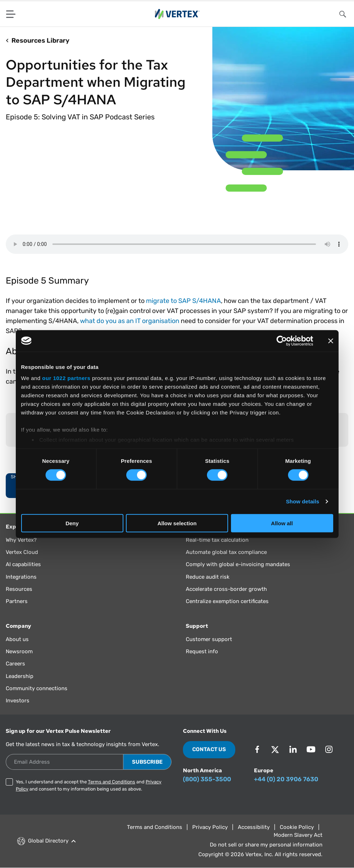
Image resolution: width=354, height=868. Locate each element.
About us (17, 639)
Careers (15, 664)
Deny (72, 523)
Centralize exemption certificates (227, 601)
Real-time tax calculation (217, 540)
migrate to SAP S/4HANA (183, 301)
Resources (19, 589)
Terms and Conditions (112, 782)
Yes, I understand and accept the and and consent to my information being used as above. (89, 785)
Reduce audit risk (208, 577)
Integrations (21, 577)
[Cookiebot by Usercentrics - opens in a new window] (282, 341)
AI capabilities (23, 564)
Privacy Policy (210, 827)
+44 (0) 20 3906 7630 (286, 779)
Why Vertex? (21, 540)
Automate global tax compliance (226, 552)
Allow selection (177, 523)
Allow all (282, 523)
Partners (17, 601)
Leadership (20, 676)
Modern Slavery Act (298, 835)
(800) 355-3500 (207, 779)
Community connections (37, 688)
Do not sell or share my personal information (266, 845)
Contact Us (209, 749)
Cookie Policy (297, 827)
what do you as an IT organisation (130, 321)
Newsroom (19, 651)
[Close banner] (331, 341)
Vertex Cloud (22, 552)
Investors (18, 701)
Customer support (209, 639)
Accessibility (254, 827)
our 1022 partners (66, 378)
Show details (303, 501)
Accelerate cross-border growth (226, 589)
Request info (202, 651)
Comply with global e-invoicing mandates (238, 564)
